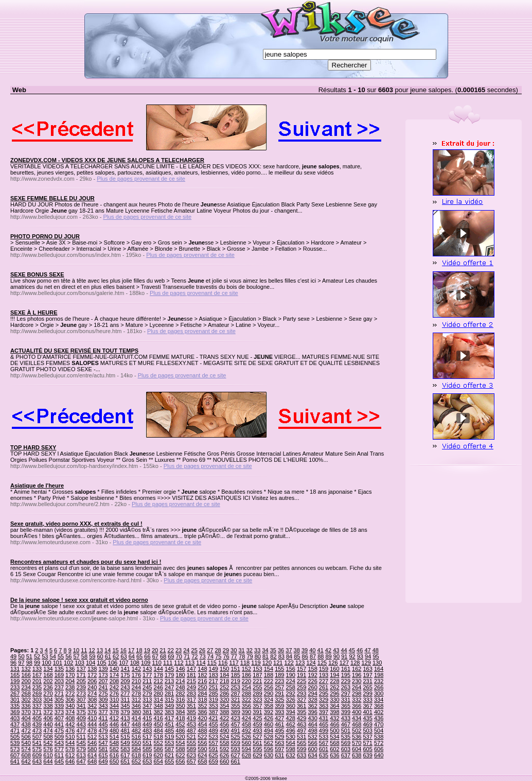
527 (257, 737)
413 (125, 718)
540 (26, 743)
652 (136, 761)
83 (281, 656)
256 (269, 687)
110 (156, 663)
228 (334, 681)
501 (346, 731)
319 (214, 700)
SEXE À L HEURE (34, 313)
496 (291, 731)
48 (376, 650)
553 (169, 743)
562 (269, 743)
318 (202, 700)
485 (169, 731)
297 (346, 693)
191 (302, 675)
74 (210, 656)
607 (15, 755)
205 (81, 681)
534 (334, 737)
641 (15, 761)
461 (279, 724)
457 (235, 724)
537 (368, 737)
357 (257, 706)
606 (379, 749)
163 (368, 669)
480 (114, 731)
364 (334, 706)
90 (336, 656)
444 (92, 724)
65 (139, 656)
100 (46, 663)
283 (191, 693)
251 (214, 687)
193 (324, 675)
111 (168, 663)
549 (125, 743)
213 (169, 681)
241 (103, 687)
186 (246, 675)
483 (147, 731)
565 (302, 743)
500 (334, 731)
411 (103, 718)
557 (214, 743)
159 (324, 669)
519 (169, 737)
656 (180, 761)
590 (202, 749)
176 (136, 675)
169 (59, 675)
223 (279, 681)
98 (29, 663)
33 (257, 650)
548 (114, 743)
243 (125, 687)
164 (379, 669)
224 (291, 681)
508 (48, 737)
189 (279, 675)
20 (155, 650)
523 (214, 737)
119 (256, 663)
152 (246, 669)
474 (48, 731)
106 (113, 663)
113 (190, 663)
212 (158, 681)
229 (346, 681)
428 (291, 718)
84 (289, 656)
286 (224, 693)
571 (368, 743)
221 (257, 681)
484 (158, 731)
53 (45, 656)
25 (194, 650)
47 (367, 650)
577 (59, 749)
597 (279, 749)
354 (224, 706)
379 (125, 712)
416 (158, 718)
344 (114, 706)
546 (92, 743)
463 (302, 724)
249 (191, 687)
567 (324, 743)
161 (346, 669)
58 (84, 656)
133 (37, 669)
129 (366, 663)
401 (368, 712)
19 (147, 650)
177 (147, 675)
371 (37, 712)
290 (269, 693)
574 (26, 749)
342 (92, 706)
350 (180, 706)
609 (37, 755)
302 (26, 700)
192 (312, 675)
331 (346, 700)
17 (131, 650)
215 (191, 681)
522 (202, 737)
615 (103, 755)
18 (139, 650)
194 (334, 675)
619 (147, 755)
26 (202, 650)
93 (360, 656)
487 (191, 731)
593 (235, 749)
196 (357, 675)
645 (59, 761)
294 (312, 693)
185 (235, 675)
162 (357, 669)
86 (305, 656)
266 (379, 687)
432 (334, 718)
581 (103, 749)
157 (302, 669)
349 (169, 706)
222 (269, 681)
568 (334, 743)
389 (235, 712)
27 (210, 650)
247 (169, 687)
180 (180, 675)
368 (379, 706)
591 (214, 749)
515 (125, 737)
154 (269, 669)
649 (103, 761)
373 (59, 712)
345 (125, 706)
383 (169, 712)
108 (135, 663)
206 (92, 681)
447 (125, 724)
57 (77, 656)
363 (324, 706)
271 (59, 693)
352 (202, 706)
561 (257, 743)
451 (169, 724)
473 (37, 731)
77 (234, 656)
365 (346, 706)
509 (59, 737)
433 (346, 718)
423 (235, 718)
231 (368, 681)
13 (100, 650)
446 (114, 724)
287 (235, 693)
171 (81, 675)
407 (59, 718)
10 (76, 650)
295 (324, 693)
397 (324, 712)
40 (312, 650)
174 (114, 675)
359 (279, 706)
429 (302, 718)
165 (15, 675)
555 (191, 743)
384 (180, 712)
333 (368, 700)
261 (324, 687)
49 (13, 656)
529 (279, 737)
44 (344, 650)
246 (158, 687)
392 (269, 712)
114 (201, 663)
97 (21, 663)
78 (242, 656)
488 (202, 731)
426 (269, 718)
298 (357, 693)
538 (379, 737)
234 (26, 687)
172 (92, 675)
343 (103, 706)
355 (235, 706)
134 (48, 669)
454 (202, 724)
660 (224, 761)
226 (312, 681)
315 (169, 700)
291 (279, 693)
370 (26, 712)
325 (279, 700)
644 (48, 761)
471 (15, 731)
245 (147, 687)
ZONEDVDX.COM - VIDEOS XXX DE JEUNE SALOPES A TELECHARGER (107, 160)
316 (180, 700)
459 (257, 724)
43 (336, 650)
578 (70, 749)
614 (92, 755)
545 (81, 743)
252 (224, 687)
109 (146, 663)
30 (234, 650)
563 (279, 743)
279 (147, 693)
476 (70, 731)
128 (355, 663)
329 (324, 700)
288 (246, 693)
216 (202, 681)
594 (246, 749)
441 (59, 724)
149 (214, 669)
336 (26, 706)
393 (279, 712)
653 (147, 761)
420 (202, 718)
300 (379, 693)
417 (169, 718)
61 (108, 656)
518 (158, 737)
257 (279, 687)
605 (368, 749)
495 (279, 731)
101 (58, 663)
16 (123, 650)
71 (187, 656)
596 (269, 749)
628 (246, 755)
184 (224, 675)
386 (202, 712)
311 (125, 700)
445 (103, 724)
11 (84, 650)
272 (70, 693)
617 (125, 755)
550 (136, 743)
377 (103, 712)
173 (103, 675)
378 (114, 712)
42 (328, 650)
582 (114, 749)
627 (235, 755)
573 (15, 749)
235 (37, 687)
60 (100, 656)
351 (191, 706)
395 (302, 712)
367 (368, 706)
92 (352, 656)
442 (70, 724)
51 (29, 656)
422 (224, 718)
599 (302, 749)
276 (114, 693)
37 (289, 650)
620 (158, 755)
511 (81, 737)
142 (136, 669)
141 (125, 669)
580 (92, 749)
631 (279, 755)
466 (334, 724)
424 (246, 718)
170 (70, 675)
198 (379, 675)
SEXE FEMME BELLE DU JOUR (52, 198)
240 (92, 687)
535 (346, 737)
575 (37, 749)
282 (180, 693)
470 (379, 724)
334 (379, 700)
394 (291, 712)
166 (26, 675)
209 (125, 681)
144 (158, 669)
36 (281, 650)
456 (224, 724)
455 (214, 724)
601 (324, 749)
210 (136, 681)
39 (305, 650)
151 (235, 669)
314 (158, 700)
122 (289, 663)
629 (257, 755)
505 (15, 737)
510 (70, 737)
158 (312, 669)
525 (235, 737)
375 (81, 712)
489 (214, 731)
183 (214, 675)
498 (312, 731)
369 (15, 712)
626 (224, 755)
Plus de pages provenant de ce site (141, 179)
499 (324, 731)
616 (114, 755)
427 (279, 718)
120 (267, 663)
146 (180, 669)
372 (48, 712)
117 (234, 663)
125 (322, 663)
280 (158, 693)
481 (125, 731)
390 (246, 712)
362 (312, 706)
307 (81, 700)
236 (48, 687)
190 (291, 675)
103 (80, 663)
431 (324, 718)
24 (186, 650)
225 (302, 681)
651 (125, 761)
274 (92, 693)
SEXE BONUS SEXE (37, 274)
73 (203, 656)
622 (180, 755)
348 (158, 706)
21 (163, 650)
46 (360, 650)
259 (302, 687)
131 (15, 669)
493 (257, 731)
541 (37, 743)
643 (37, 761)
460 (269, 724)
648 (92, 761)
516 (136, 737)
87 (313, 656)
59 (92, 656)
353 (214, 706)
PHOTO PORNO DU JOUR (45, 236)
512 (92, 737)
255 (257, 687)
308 (92, 700)
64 (132, 656)
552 (158, 743)
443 (81, 724)
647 (81, 761)
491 (235, 731)
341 (81, 706)
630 (269, 755)
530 (291, 737)
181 (191, 675)
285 (214, 693)
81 (265, 656)
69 (171, 656)
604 (357, 749)
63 (123, 656)
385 (191, 712)
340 (70, 706)
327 (302, 700)
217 (214, 681)
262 (334, 687)
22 (171, 650)
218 (224, 681)
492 (246, 731)
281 (169, 693)
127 (344, 663)
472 (26, 731)
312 (136, 700)
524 (224, 737)
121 (278, 663)
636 (334, 755)
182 (202, 675)
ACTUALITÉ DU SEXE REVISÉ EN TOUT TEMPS (74, 351)
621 (169, 755)
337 (37, 706)
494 (269, 731)
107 (123, 663)
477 (81, 731)
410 (92, 718)
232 (379, 681)
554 (180, 743)
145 (169, 669)
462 (291, 724)
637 (346, 755)
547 (103, 743)
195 (346, 675)
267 (15, 693)
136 (70, 669)
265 (368, 687)
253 (235, 687)
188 (269, 675)
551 (147, 743)
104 (91, 663)
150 (224, 669)
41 (321, 650)
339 (59, 706)
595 (257, 749)
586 (158, 749)
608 (26, 755)
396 (312, 712)
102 (68, 663)
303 (37, 700)
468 (357, 724)
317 (191, 700)
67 (155, 656)
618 (136, 755)
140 (114, 669)
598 (291, 749)
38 (297, 650)
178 (158, 675)
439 (37, 724)
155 (279, 669)
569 (346, 743)
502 (357, 731)
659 (214, 761)
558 (224, 743)
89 (329, 656)
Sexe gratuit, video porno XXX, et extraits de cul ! (76, 524)
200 (26, 681)
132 (26, 669)
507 (37, 737)
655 (169, 761)
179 (169, 675)
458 (246, 724)
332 (357, 700)
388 (224, 712)
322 (246, 700)
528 (269, 737)
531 (302, 737)
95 (376, 656)
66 (147, 656)
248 (180, 687)
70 (179, 656)
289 (257, 693)
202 (48, 681)
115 (212, 663)
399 (346, 712)
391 (257, 712)
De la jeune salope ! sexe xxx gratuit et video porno (79, 600)
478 (92, 731)
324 (269, 700)
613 (81, 755)
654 (158, 761)
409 (81, 718)
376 (92, 712)
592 (224, 749)
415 (147, 718)
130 (377, 663)
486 (180, 731)
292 (291, 693)
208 (114, 681)
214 (180, 681)
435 (368, 718)
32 (250, 650)
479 (103, 731)
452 (180, 724)
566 (312, 743)
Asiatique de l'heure (37, 485)
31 (241, 650)
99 (37, 663)
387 (214, 712)
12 (92, 650)
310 (114, 700)
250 (202, 687)
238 (70, 687)
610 (48, 755)
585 (147, 749)
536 (357, 737)
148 (202, 669)
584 (136, 749)
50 (21, 656)
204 (70, 681)
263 (346, 687)
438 (26, 724)
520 (180, 737)
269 (37, 693)
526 (246, 737)
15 (115, 650)
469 (368, 724)
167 (37, 675)
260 (312, 687)
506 (26, 737)
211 (147, 681)
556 (202, 743)
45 (352, 650)
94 (368, 656)
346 (136, 706)
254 (246, 687)
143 (147, 669)
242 (114, 687)
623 (191, 755)
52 (37, 656)
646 (70, 761)
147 (191, 669)
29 (226, 650)
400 (357, 712)
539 (15, 743)
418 (180, 718)
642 (26, 761)
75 (218, 656)
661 (235, 761)
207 (103, 681)
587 (169, 749)
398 (334, 712)
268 (26, 693)
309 (103, 700)
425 (257, 718)
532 (312, 737)
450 (158, 724)
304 (48, 700)
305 (59, 700)
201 (37, 681)
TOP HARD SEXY (33, 447)
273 (81, 693)
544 (70, 743)
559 (235, 743)
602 (334, 749)
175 (125, 675)
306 (70, 700)
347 (147, 706)
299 (368, 693)
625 (214, 755)
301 (15, 700)
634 (312, 755)
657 (191, 761)
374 (70, 712)
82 (273, 656)
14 (108, 650)
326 (291, 700)
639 (368, 755)
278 (136, 693)
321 (235, 700)
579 (81, 749)
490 (224, 731)
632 (291, 755)
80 (258, 656)
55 (61, 656)
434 (357, 718)
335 (15, 706)
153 (257, 669)
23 (179, 650)
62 (116, 656)
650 (114, 761)
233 (15, 687)
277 (125, 693)
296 (334, 693)
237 (59, 687)
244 (136, 687)
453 (191, 724)
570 (357, 743)
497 (302, 731)
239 (81, 687)
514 (114, 737)
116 (223, 663)
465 (324, 724)
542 (48, 743)
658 (202, 761)
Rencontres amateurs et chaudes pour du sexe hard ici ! (86, 562)
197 (368, 675)
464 (312, 724)
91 (344, 656)
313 (147, 700)
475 (59, 731)
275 (103, 693)
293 (302, 693)
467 (346, 724)
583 (125, 749)
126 (333, 663)
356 (246, 706)
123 (300, 663)
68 (163, 656)
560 (246, 743)
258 (291, 687)
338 (48, 706)
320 (224, 700)
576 (48, 749)
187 (257, 675)
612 (70, 755)
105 (101, 663)
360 (291, 706)
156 (291, 669)
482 (136, 731)
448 (136, 724)
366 (357, 706)
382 (158, 712)
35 (273, 650)
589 (191, 749)
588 (180, 749)
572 (379, 743)
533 (324, 737)
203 (59, 681)
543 (59, 743)
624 (202, 755)
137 (81, 669)
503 (368, 731)
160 (334, 669)
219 (235, 681)
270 (48, 693)
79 (250, 656)
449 (147, 724)
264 (357, 687)
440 (48, 724)
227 (324, 681)
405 (37, 718)
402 (379, 712)
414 (136, 718)
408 (70, 718)
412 (114, 718)
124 (311, 663)
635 (324, 755)
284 (202, 693)
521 (191, 737)
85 (297, 656)
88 (321, 656)
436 (379, 718)
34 (265, 650)
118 (245, 663)
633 (302, 755)
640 (379, 755)
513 (103, 737)
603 (346, 749)
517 (147, 737)
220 (246, 681)
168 (48, 675)
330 (334, 700)
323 (257, 700)
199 (15, 681)
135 (59, 669)
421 (214, 718)
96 (13, 663)
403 (15, 718)
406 (48, 718)
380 (136, 712)
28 (218, 650)
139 (103, 669)
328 (312, 700)
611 (59, 755)
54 (53, 656)
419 (191, 718)
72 (194, 656)
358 (269, 706)
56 (68, 656)
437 (15, 724)
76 (226, 656)
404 (26, 718)
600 (312, 749)
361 (302, 706)
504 (379, 731)
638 (357, 755)
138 (92, 669)
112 (179, 663)
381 (147, 712)
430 (312, 718)
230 (357, 681)
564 (291, 743)
